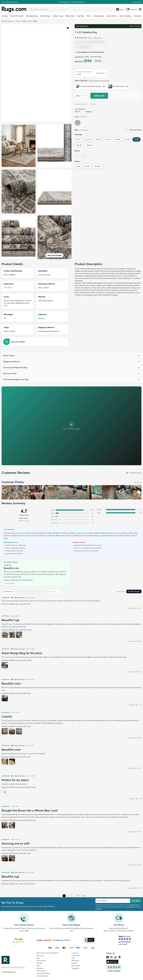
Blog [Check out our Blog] (38, 958)
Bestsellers (40, 968)
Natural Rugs (45, 16)
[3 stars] (30, 591)
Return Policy (76, 966)
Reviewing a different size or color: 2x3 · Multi (16, 726)
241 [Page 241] (78, 896)
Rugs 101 (74, 963)
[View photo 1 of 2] (5, 762)
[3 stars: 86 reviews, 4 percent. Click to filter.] (71, 516)
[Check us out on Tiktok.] (115, 957)
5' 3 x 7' (107, 139)
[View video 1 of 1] (5, 792)
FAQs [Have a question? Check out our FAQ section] (73, 958)
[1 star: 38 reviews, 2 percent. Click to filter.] (71, 523)
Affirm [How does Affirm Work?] (38, 966)
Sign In (120, 9)
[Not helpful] (141, 672)
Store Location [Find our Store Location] (41, 961)
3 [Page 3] (71, 896)
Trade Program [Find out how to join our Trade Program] (41, 971)
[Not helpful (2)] (140, 738)
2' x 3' (79, 139)
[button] (68, 28)
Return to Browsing (7, 21)
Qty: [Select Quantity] (78, 96)
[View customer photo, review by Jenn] (23, 492)
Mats (88, 16)
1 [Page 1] (64, 896)
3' (77, 156)
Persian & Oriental (17, 16)
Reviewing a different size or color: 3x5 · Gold (16, 757)
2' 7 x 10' (97, 166)
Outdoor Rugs (58, 16)
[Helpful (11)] (137, 799)
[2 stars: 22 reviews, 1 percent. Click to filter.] (71, 520)
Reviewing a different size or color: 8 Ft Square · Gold (19, 820)
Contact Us (75, 953)
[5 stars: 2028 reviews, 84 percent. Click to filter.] (71, 510)
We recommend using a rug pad (99, 81)
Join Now (136, 901)
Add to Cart (99, 96)
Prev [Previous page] (59, 896)
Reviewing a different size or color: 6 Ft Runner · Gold (19, 787)
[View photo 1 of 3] (5, 635)
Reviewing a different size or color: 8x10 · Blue (18, 580)
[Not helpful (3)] (140, 608)
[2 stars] (35, 591)
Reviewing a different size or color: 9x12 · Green (17, 630)
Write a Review (134, 591)
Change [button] (88, 111)
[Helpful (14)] (137, 705)
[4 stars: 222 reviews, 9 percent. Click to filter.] (71, 513)
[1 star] (40, 591)
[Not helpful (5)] (140, 641)
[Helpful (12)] (136, 768)
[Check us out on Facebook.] (108, 957)
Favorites (132, 9)
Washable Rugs (32, 16)
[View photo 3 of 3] (19, 635)
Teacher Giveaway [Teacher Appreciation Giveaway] (42, 976)
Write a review (97, 38)
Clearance (138, 16)
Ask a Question (81, 104)
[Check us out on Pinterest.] (120, 957)
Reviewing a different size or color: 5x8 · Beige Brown (18, 884)
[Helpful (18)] (136, 641)
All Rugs (5, 16)
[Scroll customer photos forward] (139, 492)
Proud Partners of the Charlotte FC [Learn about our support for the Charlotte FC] (48, 953)
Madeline (24, 21)
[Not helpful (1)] (140, 888)
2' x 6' (79, 166)
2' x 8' (87, 166)
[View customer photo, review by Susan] (9, 492)
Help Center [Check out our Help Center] (75, 961)
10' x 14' (90, 145)
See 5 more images (55, 255)
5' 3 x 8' (118, 139)
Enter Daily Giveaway (43, 973)
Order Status (137, 2)
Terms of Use (7, 967)
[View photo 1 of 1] (5, 665)
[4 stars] (24, 591)
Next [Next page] (84, 896)
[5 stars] (19, 591)
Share (93, 104)
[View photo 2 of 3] (12, 635)
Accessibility (75, 968)
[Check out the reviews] (114, 969)
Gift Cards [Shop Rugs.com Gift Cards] (40, 956)
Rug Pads (80, 16)
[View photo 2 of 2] (12, 762)
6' (84, 156)
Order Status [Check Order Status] (76, 956)
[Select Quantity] (85, 96)
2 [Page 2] (68, 896)
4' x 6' (98, 139)
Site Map (39, 963)
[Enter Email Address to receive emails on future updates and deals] (113, 901)
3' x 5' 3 (88, 139)
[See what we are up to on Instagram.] (111, 957)
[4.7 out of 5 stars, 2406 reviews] (83, 38)
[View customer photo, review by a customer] (37, 492)
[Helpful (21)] (136, 608)
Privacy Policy (134, 905)
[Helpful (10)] (136, 832)
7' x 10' (136, 139)
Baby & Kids (70, 16)
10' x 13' (79, 145)
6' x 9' (127, 139)
